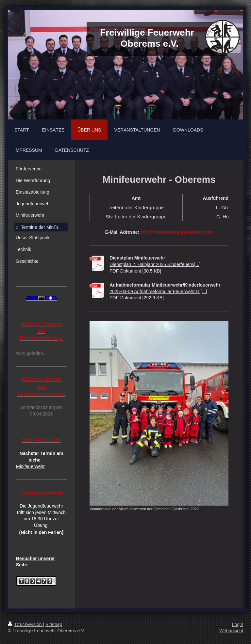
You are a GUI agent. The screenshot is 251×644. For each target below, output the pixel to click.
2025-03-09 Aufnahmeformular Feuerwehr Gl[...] (158, 291)
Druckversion (25, 624)
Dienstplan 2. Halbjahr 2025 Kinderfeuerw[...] (155, 264)
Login (238, 624)
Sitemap (54, 624)
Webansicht (231, 631)
